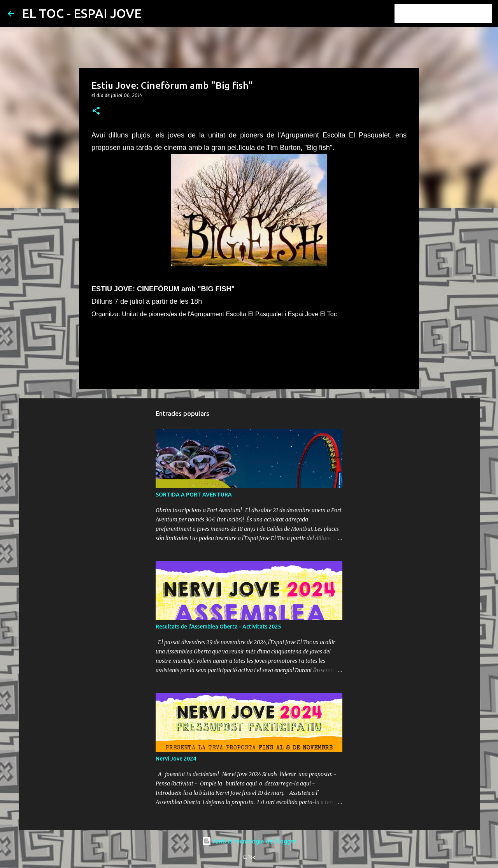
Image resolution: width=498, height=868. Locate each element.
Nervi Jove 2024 (176, 759)
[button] (96, 111)
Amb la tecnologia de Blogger (249, 841)
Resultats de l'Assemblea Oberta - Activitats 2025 (218, 627)
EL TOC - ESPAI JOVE (82, 13)
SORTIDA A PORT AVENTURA (194, 495)
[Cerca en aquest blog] (451, 14)
